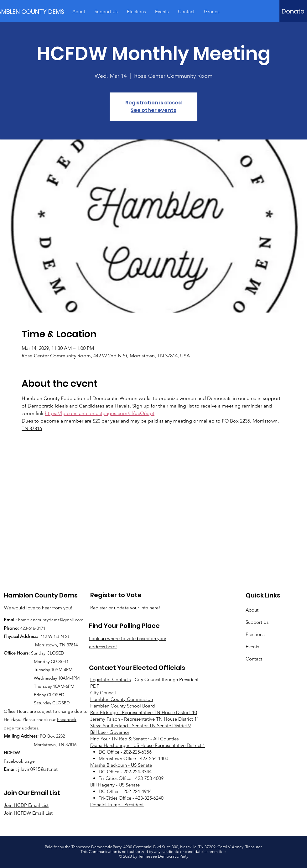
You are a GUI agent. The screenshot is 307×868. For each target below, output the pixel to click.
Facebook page (19, 761)
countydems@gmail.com (59, 620)
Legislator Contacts (110, 679)
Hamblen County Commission (122, 699)
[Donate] (293, 11)
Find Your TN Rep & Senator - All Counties (134, 739)
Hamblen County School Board (122, 706)
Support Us (257, 622)
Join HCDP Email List (26, 805)
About (252, 610)
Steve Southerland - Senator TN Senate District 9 (140, 726)
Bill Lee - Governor (110, 732)
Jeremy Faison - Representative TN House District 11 (145, 719)
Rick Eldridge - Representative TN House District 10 (144, 712)
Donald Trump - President (117, 805)
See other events (153, 110)
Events (252, 647)
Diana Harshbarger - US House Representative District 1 (148, 745)
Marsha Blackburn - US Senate (121, 765)
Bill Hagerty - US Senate (115, 785)
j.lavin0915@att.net (38, 769)
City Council (103, 693)
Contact (254, 659)
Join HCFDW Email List (28, 813)
